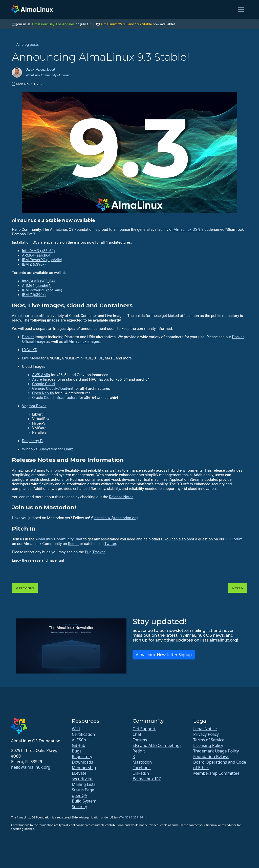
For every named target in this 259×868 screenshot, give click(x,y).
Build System (84, 801)
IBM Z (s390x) (34, 264)
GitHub (79, 745)
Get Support (144, 729)
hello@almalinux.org (31, 767)
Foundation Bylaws (211, 757)
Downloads (82, 762)
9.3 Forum (234, 539)
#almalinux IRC (147, 779)
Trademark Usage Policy (216, 751)
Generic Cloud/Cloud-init (53, 389)
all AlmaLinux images (82, 341)
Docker (28, 337)
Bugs (77, 751)
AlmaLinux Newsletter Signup (164, 655)
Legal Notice (205, 729)
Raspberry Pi (33, 441)
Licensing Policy (208, 745)
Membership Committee (216, 773)
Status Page (83, 790)
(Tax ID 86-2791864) (132, 817)
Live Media (31, 358)
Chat (137, 734)
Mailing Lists (84, 784)
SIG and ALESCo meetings (157, 745)
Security (79, 807)
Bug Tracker (95, 552)
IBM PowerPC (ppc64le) (42, 260)
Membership (84, 768)
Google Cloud (44, 384)
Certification (83, 734)
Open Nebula (43, 393)
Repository (82, 757)
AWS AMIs (41, 375)
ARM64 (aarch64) (37, 255)
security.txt (82, 779)
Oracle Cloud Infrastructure (55, 398)
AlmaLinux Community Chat (59, 539)
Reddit (73, 544)
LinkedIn (141, 773)
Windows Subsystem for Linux (47, 449)
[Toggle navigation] (241, 9)
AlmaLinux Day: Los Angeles (53, 24)
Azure (37, 379)
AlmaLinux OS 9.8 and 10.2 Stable (126, 24)
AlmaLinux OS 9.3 (189, 230)
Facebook (142, 768)
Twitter (110, 544)
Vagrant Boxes (34, 406)
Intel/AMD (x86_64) (38, 251)
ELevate (79, 773)
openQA (80, 795)
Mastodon (142, 762)
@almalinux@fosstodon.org (114, 518)
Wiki (76, 729)
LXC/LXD (30, 350)
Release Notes (121, 497)
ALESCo (79, 740)
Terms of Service (209, 740)
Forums (140, 740)
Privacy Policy (206, 734)
